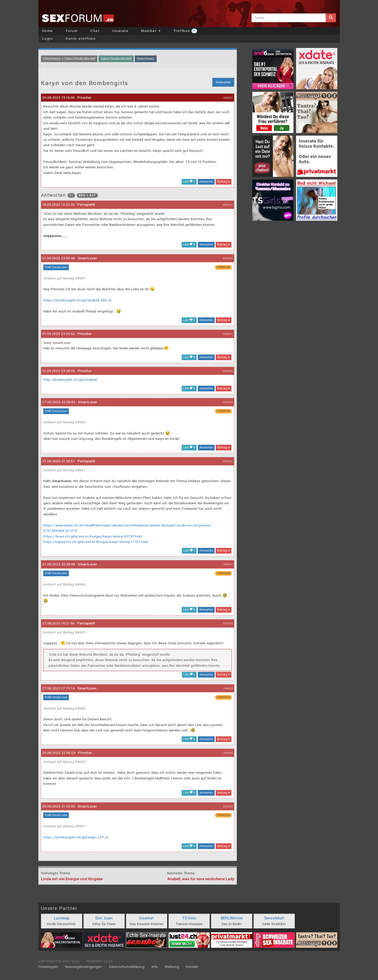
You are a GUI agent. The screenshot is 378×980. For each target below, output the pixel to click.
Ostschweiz (146, 59)
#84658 (228, 689)
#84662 (228, 461)
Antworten (223, 82)
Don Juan (104, 918)
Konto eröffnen (81, 39)
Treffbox (185, 31)
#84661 (228, 565)
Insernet (146, 918)
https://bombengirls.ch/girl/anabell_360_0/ (78, 300)
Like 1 (189, 551)
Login (48, 39)
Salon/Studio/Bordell (116, 59)
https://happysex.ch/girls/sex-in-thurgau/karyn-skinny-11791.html (96, 542)
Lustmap (62, 918)
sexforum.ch (78, 18)
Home (48, 31)
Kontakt (192, 967)
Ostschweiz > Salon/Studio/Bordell (69, 59)
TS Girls (189, 918)
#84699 (228, 258)
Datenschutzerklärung (127, 967)
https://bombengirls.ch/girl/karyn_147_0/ (76, 837)
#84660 (228, 624)
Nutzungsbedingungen (84, 967)
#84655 (228, 753)
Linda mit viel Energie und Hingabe (72, 879)
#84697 (228, 334)
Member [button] (151, 31)
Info (155, 967)
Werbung (172, 967)
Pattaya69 (86, 205)
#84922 (228, 205)
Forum (72, 31)
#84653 (228, 807)
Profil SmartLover (56, 267)
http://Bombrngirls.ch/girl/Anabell (70, 380)
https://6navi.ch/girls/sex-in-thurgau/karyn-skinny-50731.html (93, 536)
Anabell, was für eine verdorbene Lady (201, 879)
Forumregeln (48, 967)
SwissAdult (274, 918)
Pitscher (84, 98)
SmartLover (87, 258)
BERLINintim (232, 918)
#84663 (228, 402)
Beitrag (224, 182)
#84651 (228, 98)
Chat (95, 31)
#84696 (228, 371)
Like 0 (189, 182)
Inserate (120, 31)
